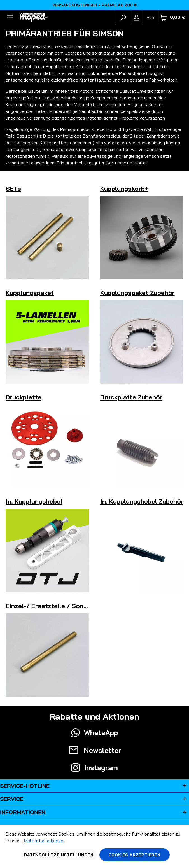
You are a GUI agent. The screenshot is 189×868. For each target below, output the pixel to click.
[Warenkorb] (173, 17)
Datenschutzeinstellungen (59, 855)
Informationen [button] (95, 812)
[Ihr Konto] (137, 17)
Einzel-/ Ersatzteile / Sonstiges (54, 606)
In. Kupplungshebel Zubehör (142, 501)
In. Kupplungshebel (34, 501)
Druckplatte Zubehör (131, 397)
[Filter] (10, 17)
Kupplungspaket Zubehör (137, 293)
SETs (13, 189)
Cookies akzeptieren (135, 855)
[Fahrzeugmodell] (150, 17)
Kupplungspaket (30, 293)
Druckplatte (24, 397)
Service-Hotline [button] (95, 786)
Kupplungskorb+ (124, 189)
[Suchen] (123, 17)
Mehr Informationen (44, 841)
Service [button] (95, 799)
